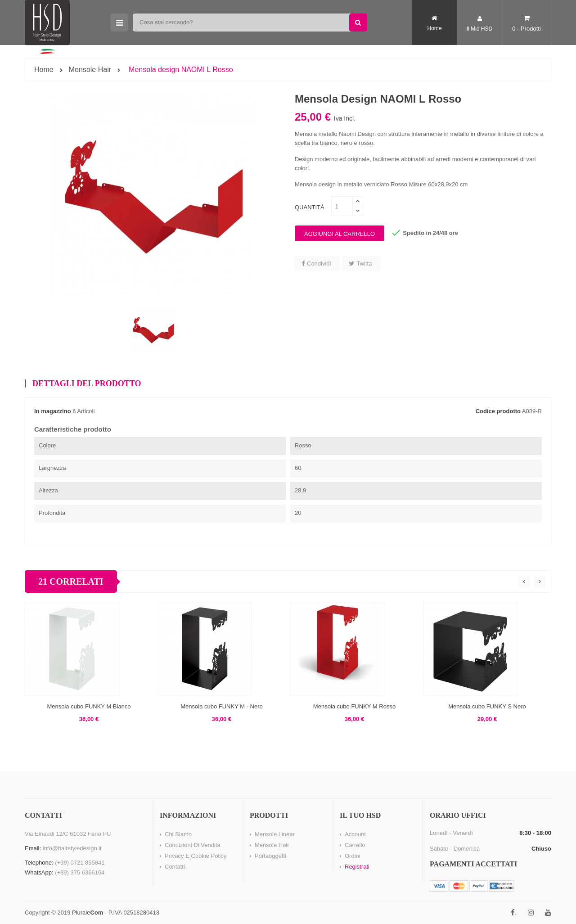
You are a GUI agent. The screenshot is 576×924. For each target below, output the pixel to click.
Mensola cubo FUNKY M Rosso (354, 706)
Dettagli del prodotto (87, 383)
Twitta (364, 264)
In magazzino (53, 411)
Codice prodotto (498, 411)
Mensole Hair (272, 845)
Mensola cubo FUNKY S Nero (487, 706)
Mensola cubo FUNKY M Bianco (89, 706)
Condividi (319, 264)
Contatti (175, 867)
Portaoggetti (270, 856)
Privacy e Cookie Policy (196, 856)
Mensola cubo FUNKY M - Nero (222, 706)
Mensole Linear (275, 834)
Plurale (88, 913)
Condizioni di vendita (193, 845)
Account (355, 834)
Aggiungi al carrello (340, 234)
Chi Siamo (178, 834)
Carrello (355, 845)
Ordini (353, 856)
